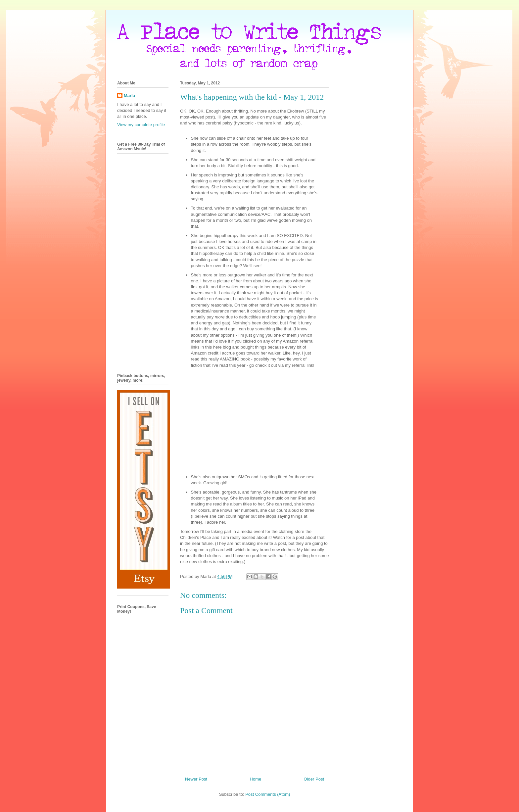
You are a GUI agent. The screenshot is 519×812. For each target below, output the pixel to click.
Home (256, 779)
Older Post (314, 779)
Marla (129, 96)
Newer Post (196, 779)
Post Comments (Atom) (268, 794)
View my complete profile (141, 125)
